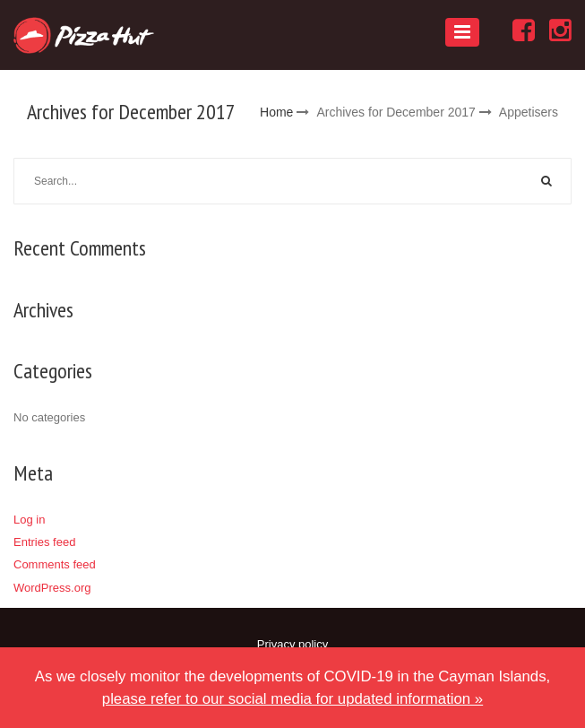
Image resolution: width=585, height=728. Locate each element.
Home (276, 112)
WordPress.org (52, 588)
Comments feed (55, 564)
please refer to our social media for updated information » (292, 699)
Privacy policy (292, 644)
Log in (29, 520)
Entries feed (44, 542)
